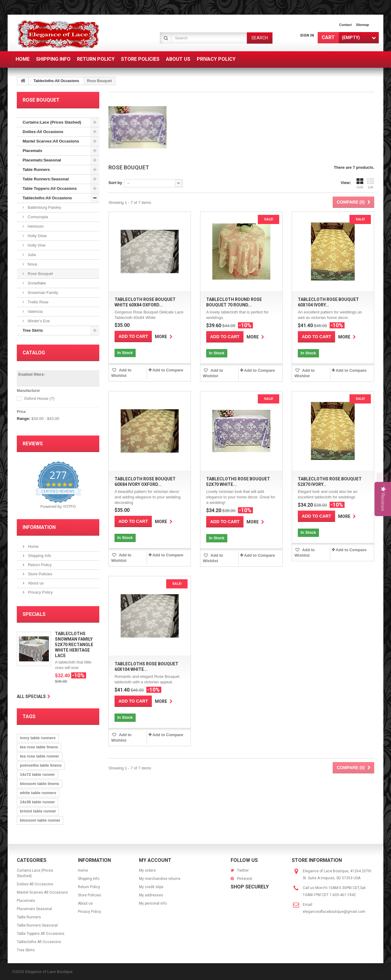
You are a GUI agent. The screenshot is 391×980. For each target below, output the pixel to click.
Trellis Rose (38, 302)
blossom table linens (40, 784)
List (371, 183)
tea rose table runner (40, 756)
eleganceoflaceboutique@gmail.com (334, 912)
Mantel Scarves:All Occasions (51, 141)
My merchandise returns (160, 879)
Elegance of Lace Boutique (49, 972)
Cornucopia (37, 217)
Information (39, 527)
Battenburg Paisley (44, 207)
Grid (360, 183)
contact (345, 25)
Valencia (35, 311)
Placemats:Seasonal (42, 160)
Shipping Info (39, 556)
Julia (31, 255)
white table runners (38, 793)
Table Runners (36, 170)
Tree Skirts (33, 330)
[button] (384, 490)
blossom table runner (40, 820)
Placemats (32, 151)
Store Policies (40, 574)
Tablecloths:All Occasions (56, 81)
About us (35, 583)
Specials (34, 614)
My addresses (151, 895)
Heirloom (35, 226)
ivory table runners (38, 738)
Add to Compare (168, 370)
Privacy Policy (40, 592)
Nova (32, 264)
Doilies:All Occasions (43, 132)
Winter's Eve (38, 321)
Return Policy (39, 565)
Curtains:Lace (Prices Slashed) (52, 122)
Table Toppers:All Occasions (50, 188)
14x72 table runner (37, 774)
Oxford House (39, 398)
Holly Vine (36, 245)
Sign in (307, 35)
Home (33, 546)
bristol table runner (38, 811)
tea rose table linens (39, 747)
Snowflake (36, 283)
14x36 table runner (37, 802)
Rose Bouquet (40, 274)
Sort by (115, 183)
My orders (147, 870)
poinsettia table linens (41, 765)
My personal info (153, 903)
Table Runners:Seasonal (46, 179)
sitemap (362, 25)
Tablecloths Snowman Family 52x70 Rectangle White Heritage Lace (74, 645)
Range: (24, 419)
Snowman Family (42, 293)
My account (155, 860)
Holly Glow (37, 236)
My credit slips (151, 887)
